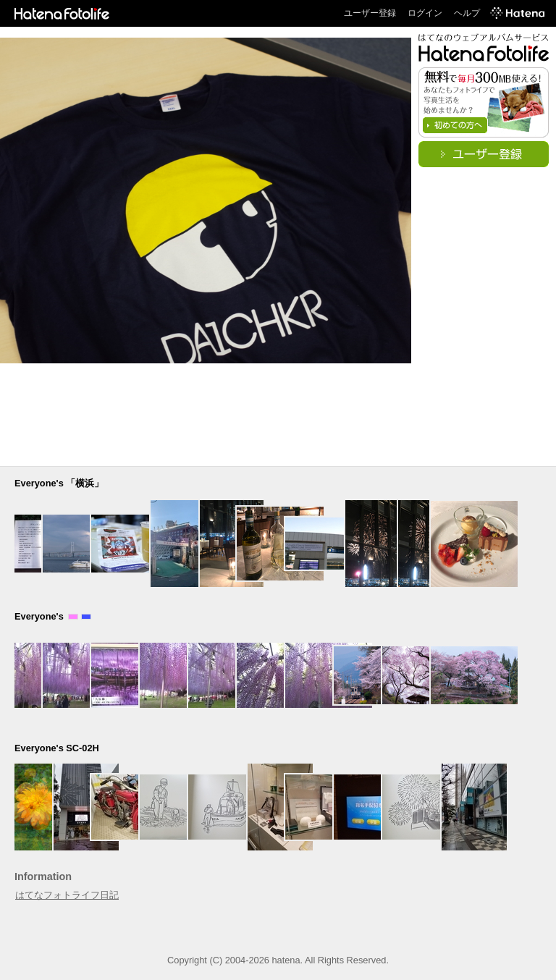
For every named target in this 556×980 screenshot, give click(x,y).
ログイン (425, 13)
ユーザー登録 (370, 13)
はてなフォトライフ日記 (67, 895)
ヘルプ (467, 13)
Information (43, 876)
